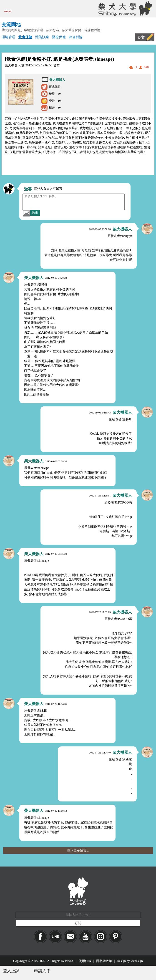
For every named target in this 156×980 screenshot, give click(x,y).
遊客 (28, 189)
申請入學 (42, 971)
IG (101, 937)
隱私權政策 (104, 961)
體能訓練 (42, 37)
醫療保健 (59, 37)
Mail (70, 937)
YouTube (86, 937)
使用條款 (85, 961)
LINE (55, 937)
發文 (141, 37)
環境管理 (8, 37)
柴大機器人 (57, 80)
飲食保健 (25, 37)
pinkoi (116, 937)
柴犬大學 (125, 8)
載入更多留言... (78, 850)
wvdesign (137, 961)
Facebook (40, 937)
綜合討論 (76, 37)
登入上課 (11, 971)
